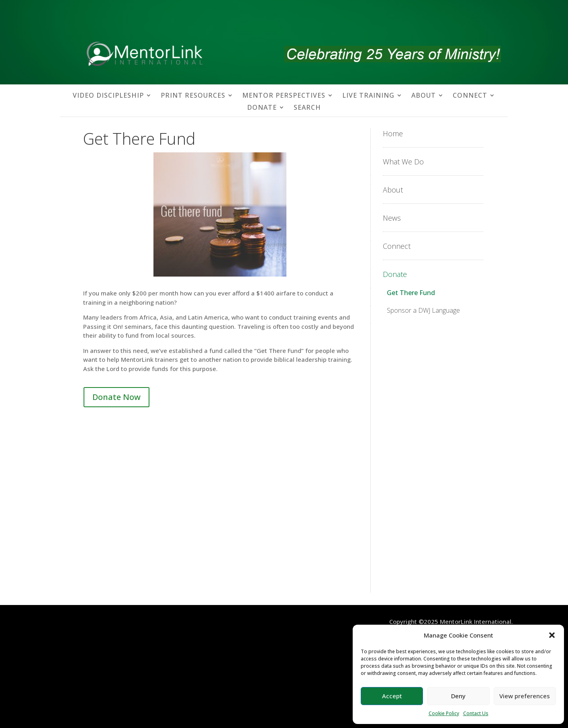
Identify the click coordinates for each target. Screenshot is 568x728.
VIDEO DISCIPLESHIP (108, 96)
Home (393, 133)
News (392, 218)
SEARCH (307, 108)
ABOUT (424, 96)
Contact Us (476, 713)
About (393, 190)
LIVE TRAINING (368, 96)
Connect (397, 246)
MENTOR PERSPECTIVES (284, 96)
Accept (392, 696)
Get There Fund (411, 293)
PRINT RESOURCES (193, 96)
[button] (552, 635)
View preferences (525, 696)
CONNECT (470, 96)
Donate (395, 274)
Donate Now (116, 397)
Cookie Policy (444, 713)
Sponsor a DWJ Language (423, 310)
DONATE (262, 108)
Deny (458, 696)
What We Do (403, 162)
